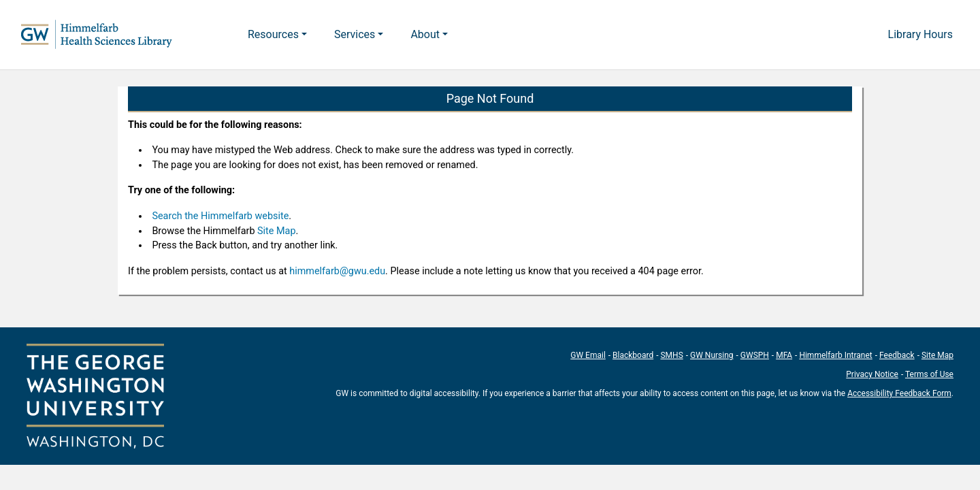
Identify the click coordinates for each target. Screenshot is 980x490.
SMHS (671, 355)
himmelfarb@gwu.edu (337, 271)
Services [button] (355, 34)
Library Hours (920, 34)
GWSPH (755, 355)
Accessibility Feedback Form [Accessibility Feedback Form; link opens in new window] (899, 393)
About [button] (425, 34)
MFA (784, 355)
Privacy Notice (872, 374)
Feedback (897, 355)
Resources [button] (273, 34)
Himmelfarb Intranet (835, 355)
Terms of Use (929, 374)
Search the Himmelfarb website (220, 216)
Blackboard (633, 355)
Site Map (276, 231)
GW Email (588, 355)
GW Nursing (712, 355)
